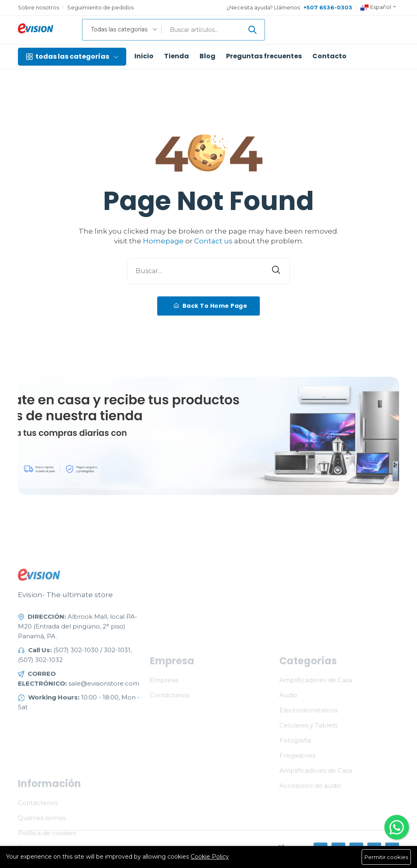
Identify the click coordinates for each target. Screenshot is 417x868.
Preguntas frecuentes (264, 56)
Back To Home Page (211, 306)
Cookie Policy (210, 857)
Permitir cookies (386, 857)
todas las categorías (72, 56)
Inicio (144, 56)
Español (379, 8)
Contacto (329, 56)
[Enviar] (252, 30)
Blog (207, 56)
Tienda (177, 56)
